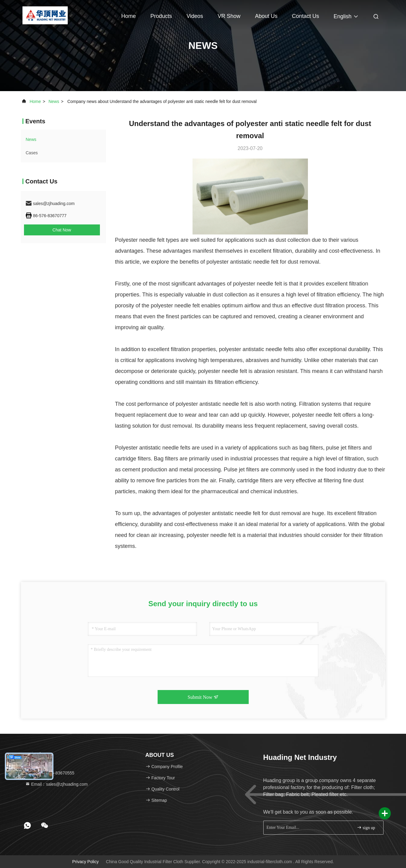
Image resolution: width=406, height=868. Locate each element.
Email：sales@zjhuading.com (56, 784)
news (54, 101)
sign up (366, 827)
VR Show (229, 16)
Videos (195, 16)
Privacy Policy (85, 862)
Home (128, 16)
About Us (266, 16)
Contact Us (306, 16)
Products (161, 16)
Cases (32, 153)
